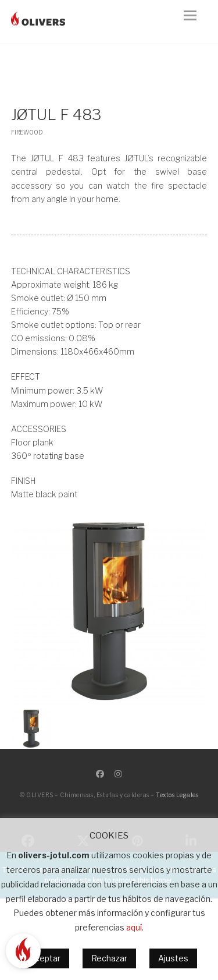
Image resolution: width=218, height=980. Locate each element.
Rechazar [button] (109, 958)
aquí (134, 927)
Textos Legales (177, 795)
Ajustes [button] (173, 958)
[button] (195, 22)
